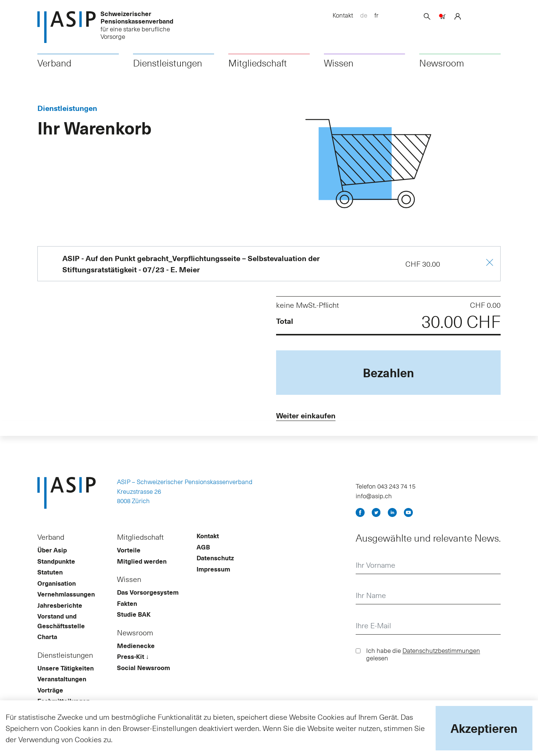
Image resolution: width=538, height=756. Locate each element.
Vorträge (50, 692)
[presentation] (412, 688)
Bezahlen (388, 374)
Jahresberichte (60, 607)
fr (376, 15)
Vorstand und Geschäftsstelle (61, 623)
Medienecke (136, 647)
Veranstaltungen (62, 681)
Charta (47, 639)
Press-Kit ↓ (133, 659)
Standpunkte (56, 563)
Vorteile (129, 552)
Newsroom (442, 64)
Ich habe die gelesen (423, 656)
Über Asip (52, 552)
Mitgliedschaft (258, 64)
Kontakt (343, 15)
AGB (203, 549)
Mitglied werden (142, 563)
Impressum (213, 571)
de (364, 15)
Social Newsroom (143, 669)
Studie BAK (134, 616)
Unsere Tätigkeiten (66, 670)
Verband (54, 64)
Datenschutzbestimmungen (441, 653)
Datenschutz (215, 560)
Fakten (127, 605)
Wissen (339, 64)
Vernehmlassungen (66, 596)
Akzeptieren (484, 728)
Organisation (57, 585)
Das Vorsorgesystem (148, 594)
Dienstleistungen (168, 64)
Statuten (50, 574)
